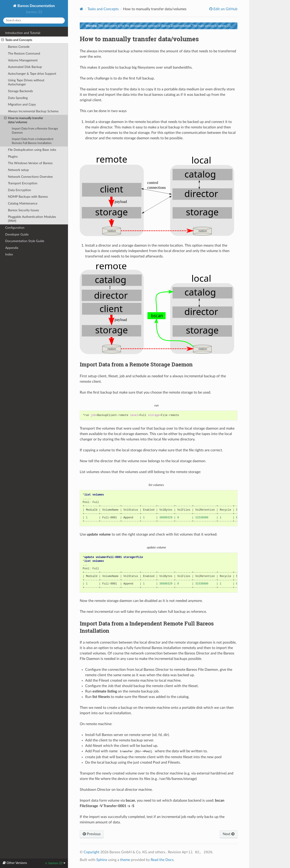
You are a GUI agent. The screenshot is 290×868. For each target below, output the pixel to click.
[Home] (81, 9)
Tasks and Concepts (17, 40)
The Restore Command (24, 54)
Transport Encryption (23, 183)
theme (125, 860)
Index (9, 254)
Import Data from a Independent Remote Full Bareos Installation (33, 141)
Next (229, 834)
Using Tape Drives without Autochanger (26, 82)
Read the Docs (162, 860)
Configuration (15, 228)
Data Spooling (18, 98)
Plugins (13, 157)
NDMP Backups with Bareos (28, 197)
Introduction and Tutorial (23, 33)
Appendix (12, 248)
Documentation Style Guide (25, 241)
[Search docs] (34, 20)
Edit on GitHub (225, 9)
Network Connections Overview (30, 177)
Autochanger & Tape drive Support (32, 74)
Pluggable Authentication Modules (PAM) (32, 219)
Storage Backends (20, 91)
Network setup (18, 170)
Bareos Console (19, 47)
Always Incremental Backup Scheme (33, 111)
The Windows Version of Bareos (30, 163)
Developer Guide (17, 234)
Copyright (92, 852)
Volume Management (23, 60)
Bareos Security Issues (23, 210)
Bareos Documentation (36, 6)
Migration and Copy (22, 105)
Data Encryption (19, 190)
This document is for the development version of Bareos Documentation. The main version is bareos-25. (159, 26)
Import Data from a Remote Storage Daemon (35, 131)
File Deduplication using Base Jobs (32, 150)
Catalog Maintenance (23, 203)
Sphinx (102, 860)
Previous (92, 834)
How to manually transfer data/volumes (24, 120)
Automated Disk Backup (25, 67)
